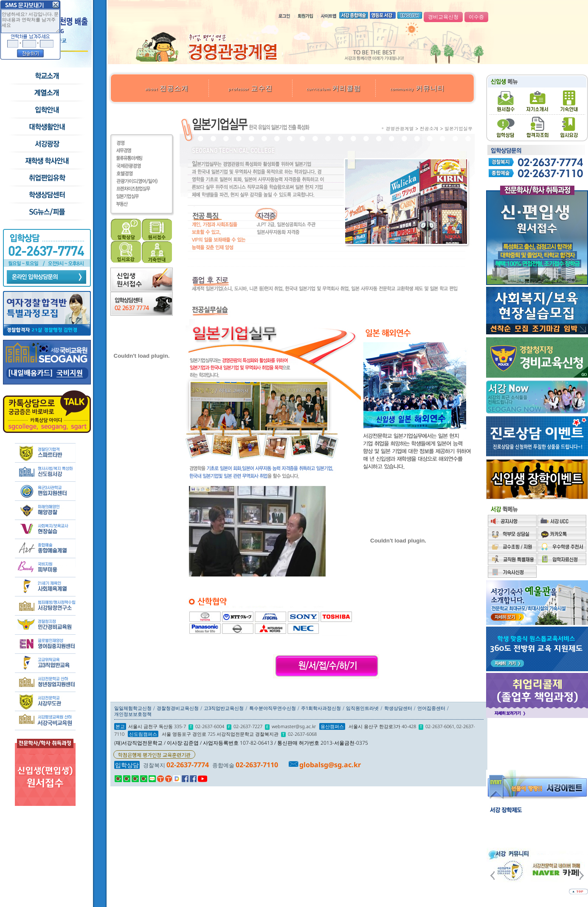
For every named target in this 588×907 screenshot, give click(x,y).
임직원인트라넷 (362, 708)
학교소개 (46, 76)
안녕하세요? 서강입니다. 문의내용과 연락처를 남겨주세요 (30, 21)
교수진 (250, 88)
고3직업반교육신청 (224, 708)
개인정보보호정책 (133, 714)
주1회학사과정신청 (321, 708)
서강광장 (46, 144)
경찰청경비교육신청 (178, 708)
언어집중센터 (431, 708)
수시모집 (46, 93)
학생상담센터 (46, 195)
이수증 (476, 17)
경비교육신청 (443, 17)
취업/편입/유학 (46, 178)
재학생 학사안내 (46, 161)
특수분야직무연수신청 (273, 708)
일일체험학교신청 (133, 708)
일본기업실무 (459, 129)
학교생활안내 (46, 127)
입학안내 (46, 110)
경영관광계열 (400, 129)
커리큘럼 (334, 88)
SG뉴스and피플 (46, 212)
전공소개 (167, 88)
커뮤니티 (417, 88)
